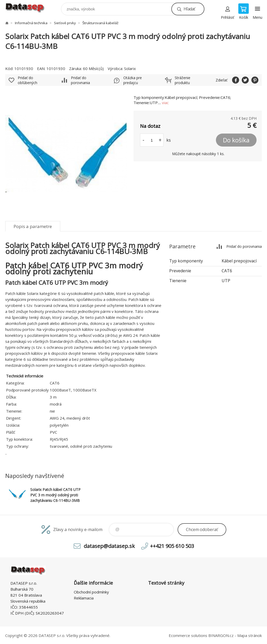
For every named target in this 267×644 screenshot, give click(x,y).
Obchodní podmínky (91, 592)
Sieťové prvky (65, 23)
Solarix (130, 68)
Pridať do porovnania (80, 80)
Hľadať (189, 9)
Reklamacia (84, 598)
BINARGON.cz (221, 635)
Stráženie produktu (183, 80)
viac (165, 103)
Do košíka (236, 140)
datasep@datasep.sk (109, 546)
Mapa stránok (250, 635)
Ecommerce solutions (188, 635)
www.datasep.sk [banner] (28, 8)
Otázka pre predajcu (133, 80)
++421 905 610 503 (172, 546)
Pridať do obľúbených (28, 80)
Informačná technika (31, 23)
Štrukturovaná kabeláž (100, 23)
